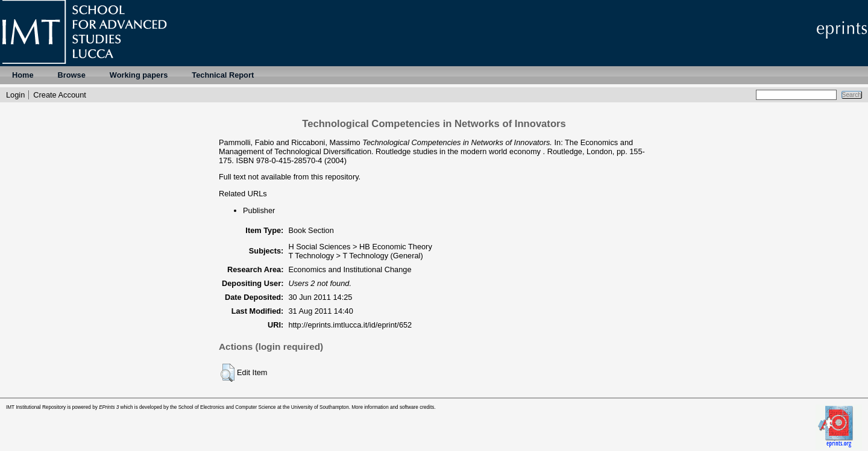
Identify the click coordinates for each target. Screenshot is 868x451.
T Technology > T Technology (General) (355, 256)
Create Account (60, 95)
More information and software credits (393, 407)
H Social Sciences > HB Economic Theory (360, 247)
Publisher (259, 210)
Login (15, 95)
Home (23, 75)
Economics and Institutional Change (350, 269)
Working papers (139, 75)
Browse (72, 75)
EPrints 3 (109, 407)
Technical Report (223, 75)
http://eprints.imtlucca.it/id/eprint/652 (350, 325)
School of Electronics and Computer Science (227, 407)
